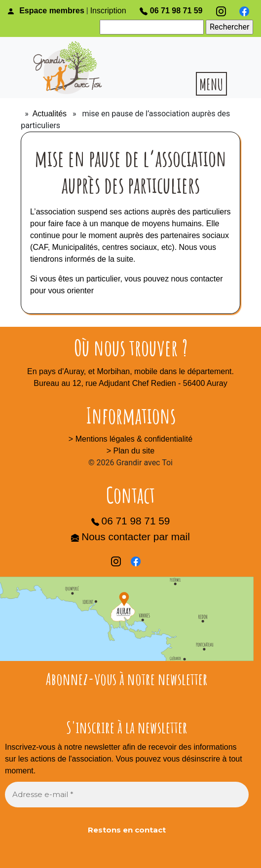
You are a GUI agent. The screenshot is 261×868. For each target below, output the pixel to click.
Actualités (50, 114)
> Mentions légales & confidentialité (130, 439)
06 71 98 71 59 (171, 11)
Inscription (108, 11)
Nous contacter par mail (130, 537)
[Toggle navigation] (209, 84)
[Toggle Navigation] (14, 865)
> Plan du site (130, 451)
